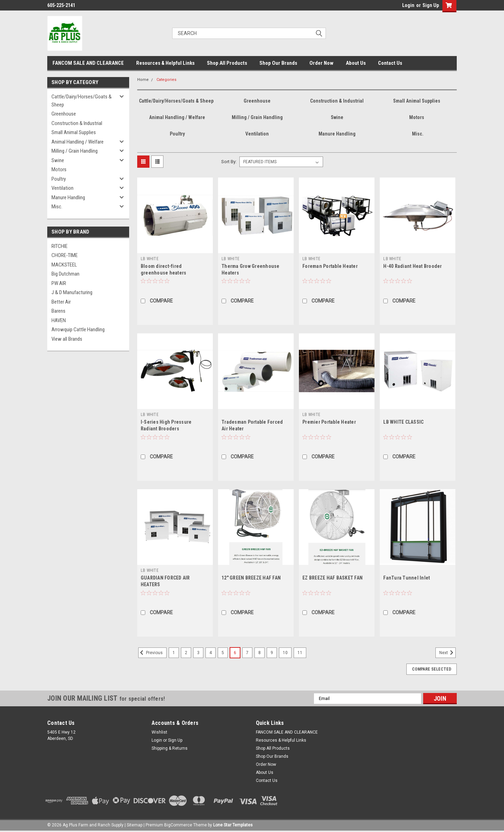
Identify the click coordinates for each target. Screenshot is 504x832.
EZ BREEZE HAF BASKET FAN (332, 578)
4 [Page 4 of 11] (211, 653)
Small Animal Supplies (74, 132)
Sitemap (135, 825)
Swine (58, 160)
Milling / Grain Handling (75, 151)
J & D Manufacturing (72, 292)
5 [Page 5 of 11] (223, 653)
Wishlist (159, 732)
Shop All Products (227, 63)
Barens (58, 311)
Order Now (321, 63)
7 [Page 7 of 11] (247, 653)
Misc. (57, 207)
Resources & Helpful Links (165, 63)
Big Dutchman (65, 274)
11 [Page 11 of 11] (300, 653)
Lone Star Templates (233, 825)
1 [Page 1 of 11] (174, 653)
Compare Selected (432, 669)
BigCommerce (178, 825)
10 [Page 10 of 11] (285, 653)
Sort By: (229, 162)
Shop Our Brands (278, 63)
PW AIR (59, 283)
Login (408, 5)
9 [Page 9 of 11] (272, 653)
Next (447, 653)
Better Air (61, 302)
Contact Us (390, 63)
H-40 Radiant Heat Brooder (412, 266)
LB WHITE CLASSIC (403, 422)
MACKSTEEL (64, 265)
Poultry (59, 179)
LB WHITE (150, 259)
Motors (59, 169)
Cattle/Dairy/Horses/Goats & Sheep (82, 101)
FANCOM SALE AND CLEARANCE (88, 63)
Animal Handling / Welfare (78, 142)
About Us (356, 63)
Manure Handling (68, 197)
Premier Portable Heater (329, 422)
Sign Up (431, 5)
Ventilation (62, 188)
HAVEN (59, 320)
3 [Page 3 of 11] (198, 653)
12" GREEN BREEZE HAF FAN (251, 578)
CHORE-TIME (65, 255)
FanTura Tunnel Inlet (407, 578)
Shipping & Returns (170, 748)
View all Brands (67, 339)
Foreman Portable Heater (330, 266)
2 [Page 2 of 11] (186, 653)
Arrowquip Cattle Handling (78, 330)
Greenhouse (64, 114)
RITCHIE (59, 246)
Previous (150, 653)
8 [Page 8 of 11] (260, 653)
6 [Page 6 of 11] (235, 653)
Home (143, 80)
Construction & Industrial (77, 123)
